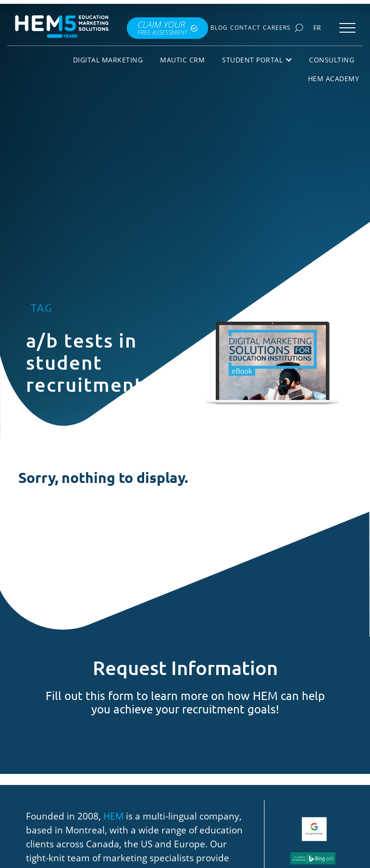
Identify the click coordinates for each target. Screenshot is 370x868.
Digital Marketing (108, 60)
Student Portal (257, 60)
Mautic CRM (182, 60)
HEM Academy (334, 78)
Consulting (332, 60)
